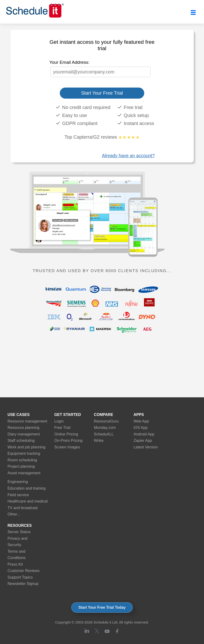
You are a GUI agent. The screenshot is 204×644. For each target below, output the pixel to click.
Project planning (21, 466)
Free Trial (62, 427)
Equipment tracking (24, 453)
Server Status (19, 532)
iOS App (140, 427)
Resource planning (23, 427)
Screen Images (67, 447)
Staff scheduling (21, 440)
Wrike (99, 440)
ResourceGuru (106, 421)
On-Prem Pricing (68, 440)
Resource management (27, 421)
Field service (18, 495)
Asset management (24, 473)
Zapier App (143, 440)
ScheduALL (104, 434)
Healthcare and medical (28, 501)
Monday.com (105, 427)
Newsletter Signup (23, 584)
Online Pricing (66, 434)
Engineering (18, 482)
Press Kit (15, 564)
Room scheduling (22, 460)
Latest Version (146, 447)
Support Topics (20, 577)
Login (59, 421)
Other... (14, 514)
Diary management (24, 434)
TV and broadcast (23, 508)
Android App (144, 434)
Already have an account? (128, 156)
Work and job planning (26, 447)
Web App (141, 421)
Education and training (26, 488)
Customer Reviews (24, 571)
